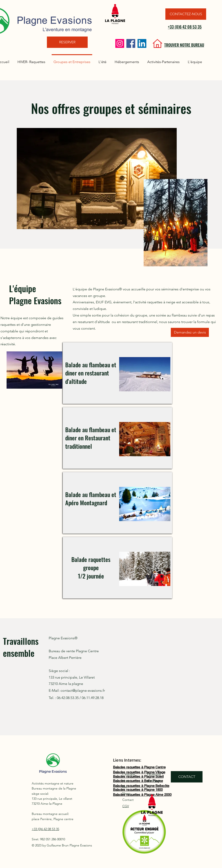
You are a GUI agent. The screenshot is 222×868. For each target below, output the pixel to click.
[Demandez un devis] (190, 332)
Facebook (154, 774)
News (126, 793)
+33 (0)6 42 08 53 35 (185, 27)
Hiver (126, 781)
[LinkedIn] (142, 43)
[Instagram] (120, 43)
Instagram (154, 781)
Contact (128, 800)
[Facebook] (131, 43)
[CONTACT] (187, 777)
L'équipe (129, 774)
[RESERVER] (67, 42)
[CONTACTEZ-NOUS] (186, 14)
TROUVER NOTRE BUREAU (184, 45)
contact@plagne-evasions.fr (83, 690)
